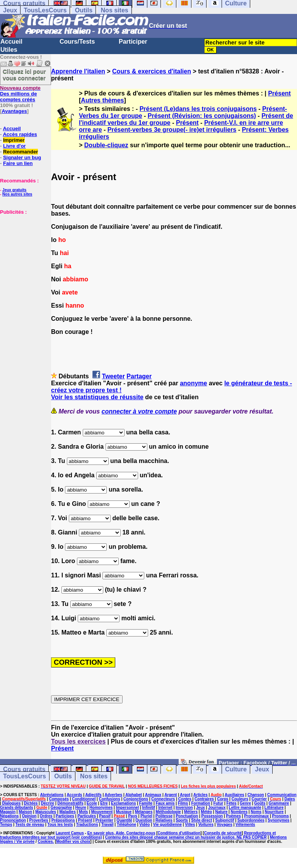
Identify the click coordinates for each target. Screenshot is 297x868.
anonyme (193, 383)
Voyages (224, 825)
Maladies (67, 812)
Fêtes (232, 803)
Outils (84, 10)
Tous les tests (60, 825)
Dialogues (12, 803)
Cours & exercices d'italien (152, 71)
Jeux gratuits (14, 190)
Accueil (11, 42)
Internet (165, 808)
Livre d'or (15, 146)
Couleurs (240, 799)
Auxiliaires (235, 795)
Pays (132, 816)
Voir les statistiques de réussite (97, 397)
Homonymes (101, 808)
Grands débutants (17, 808)
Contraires (204, 799)
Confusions (110, 799)
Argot (185, 795)
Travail (108, 825)
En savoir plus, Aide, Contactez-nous (121, 833)
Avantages (14, 111)
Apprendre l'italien (78, 71)
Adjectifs (93, 795)
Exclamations (123, 803)
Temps (6, 825)
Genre (245, 803)
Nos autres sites (17, 194)
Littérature (274, 808)
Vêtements (245, 825)
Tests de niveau (30, 825)
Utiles (9, 50)
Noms (256, 812)
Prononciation (13, 820)
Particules (87, 816)
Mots (83, 812)
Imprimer (14, 140)
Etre (104, 803)
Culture (236, 769)
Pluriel (146, 816)
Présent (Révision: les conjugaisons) (202, 116)
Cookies (45, 842)
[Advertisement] (23, 254)
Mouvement (102, 812)
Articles (201, 795)
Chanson (256, 795)
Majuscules (46, 812)
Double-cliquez (106, 145)
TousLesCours (45, 10)
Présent (279, 93)
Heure (81, 808)
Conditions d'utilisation (179, 833)
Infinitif (149, 808)
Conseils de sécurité (223, 833)
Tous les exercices (78, 741)
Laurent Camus (70, 833)
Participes (65, 816)
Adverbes (114, 795)
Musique (124, 812)
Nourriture (274, 812)
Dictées (31, 803)
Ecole (92, 803)
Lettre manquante (245, 808)
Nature (222, 812)
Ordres (46, 816)
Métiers (191, 812)
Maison (25, 812)
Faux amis (165, 803)
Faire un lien (18, 163)
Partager (139, 376)
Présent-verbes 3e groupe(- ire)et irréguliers (172, 130)
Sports (182, 820)
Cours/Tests (77, 42)
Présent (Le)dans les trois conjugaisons (198, 109)
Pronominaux (256, 816)
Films (183, 803)
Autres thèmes (102, 100)
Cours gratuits (24, 769)
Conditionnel (84, 799)
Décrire (48, 803)
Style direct (201, 820)
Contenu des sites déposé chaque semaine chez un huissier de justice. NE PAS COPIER (186, 837)
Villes (190, 825)
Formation (201, 803)
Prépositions (63, 820)
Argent (171, 795)
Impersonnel (127, 808)
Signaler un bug (22, 157)
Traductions (87, 825)
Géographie (61, 808)
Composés (59, 799)
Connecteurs (163, 799)
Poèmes (233, 816)
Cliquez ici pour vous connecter (24, 75)
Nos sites (115, 10)
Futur (218, 803)
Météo (206, 812)
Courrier (259, 799)
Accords (74, 795)
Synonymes (278, 820)
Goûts (260, 803)
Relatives (164, 820)
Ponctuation (187, 816)
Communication (282, 795)
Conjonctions (136, 799)
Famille (146, 803)
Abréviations (52, 795)
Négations (9, 816)
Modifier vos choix (73, 842)
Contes (185, 799)
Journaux (217, 808)
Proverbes (39, 820)
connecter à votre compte (139, 411)
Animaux (153, 795)
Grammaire (279, 803)
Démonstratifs (71, 803)
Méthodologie (168, 812)
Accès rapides (20, 134)
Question (144, 820)
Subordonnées (251, 820)
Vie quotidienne (167, 825)
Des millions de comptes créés (20, 94)
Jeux (10, 10)
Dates (289, 799)
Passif (105, 816)
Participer (133, 42)
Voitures (206, 825)
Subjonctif (225, 820)
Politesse (164, 816)
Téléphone (126, 825)
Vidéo (144, 825)
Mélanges (144, 812)
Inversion (184, 808)
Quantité (124, 820)
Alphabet (134, 795)
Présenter (104, 820)
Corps (223, 799)
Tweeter (114, 376)
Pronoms (280, 816)
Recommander (20, 152)
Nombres (239, 812)
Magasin (8, 812)
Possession (212, 816)
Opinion (29, 816)
